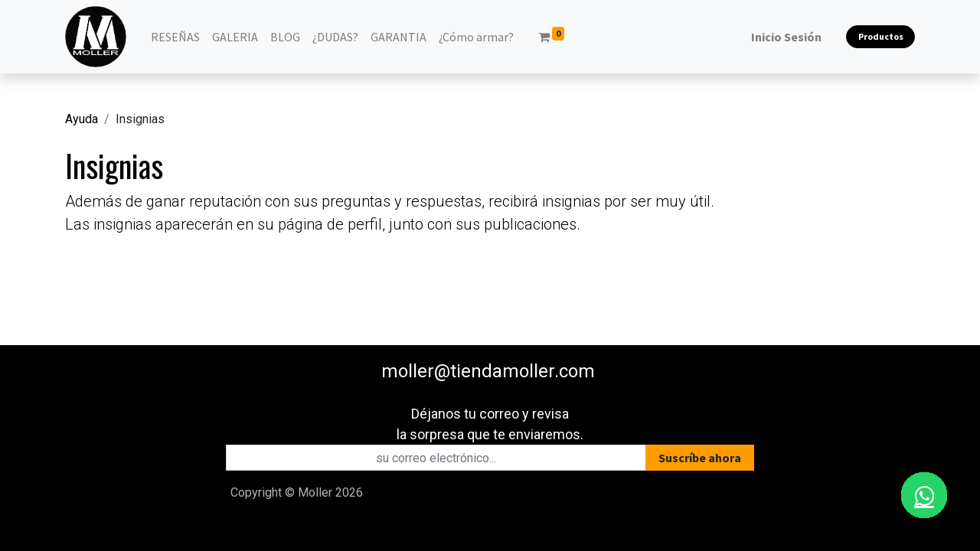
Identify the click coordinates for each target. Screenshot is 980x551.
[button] (700, 458)
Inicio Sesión (786, 37)
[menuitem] (175, 37)
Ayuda (82, 119)
